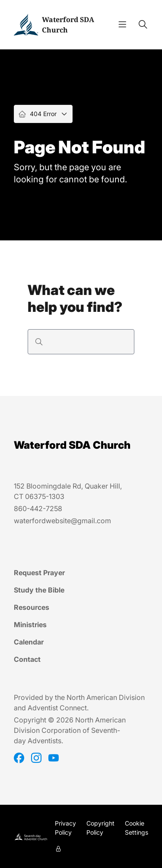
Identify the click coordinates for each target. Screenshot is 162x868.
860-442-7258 (38, 508)
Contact (27, 659)
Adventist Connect (57, 708)
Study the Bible (39, 590)
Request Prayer (39, 573)
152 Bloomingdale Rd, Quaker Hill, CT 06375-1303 (68, 491)
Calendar (29, 642)
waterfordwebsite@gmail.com (62, 521)
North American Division (106, 697)
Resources (32, 607)
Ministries (30, 625)
